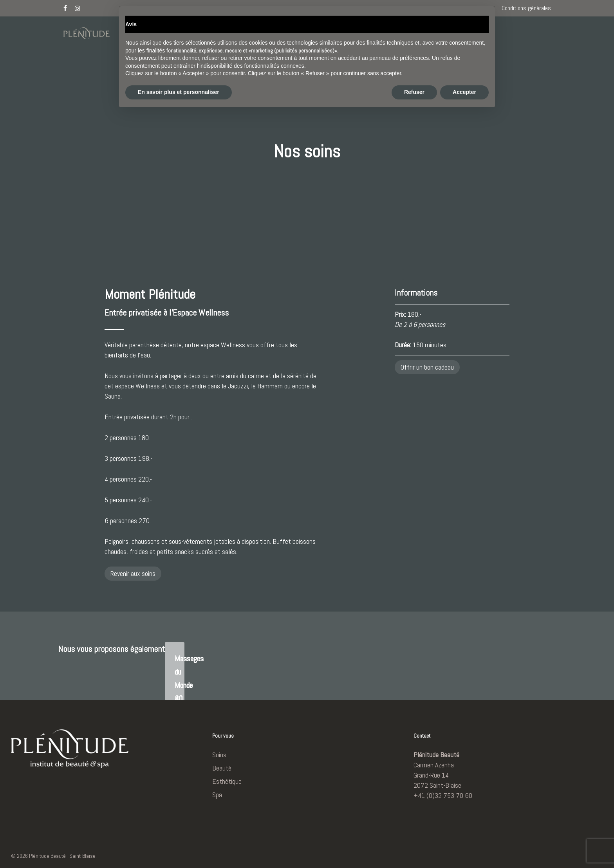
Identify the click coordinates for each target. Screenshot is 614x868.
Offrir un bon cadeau (427, 367)
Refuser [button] (414, 846)
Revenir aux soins (133, 573)
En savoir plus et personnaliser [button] (179, 846)
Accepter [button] (464, 846)
